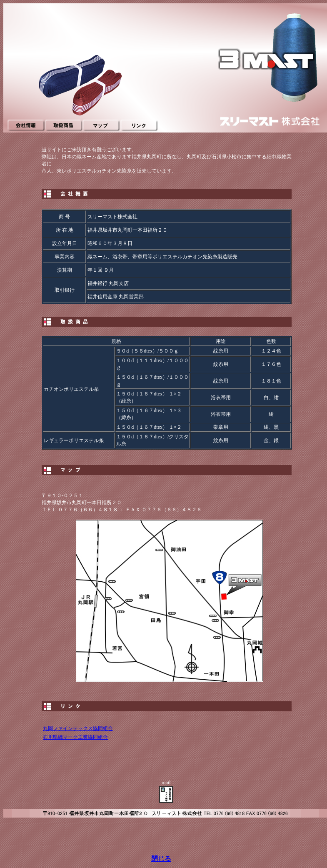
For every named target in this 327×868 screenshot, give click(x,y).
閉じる (161, 859)
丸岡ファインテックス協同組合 (78, 728)
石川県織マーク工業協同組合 (75, 737)
